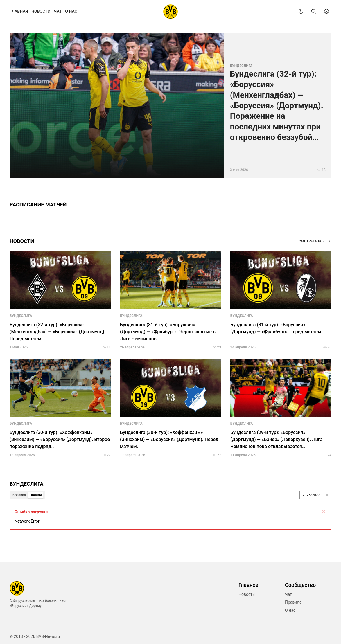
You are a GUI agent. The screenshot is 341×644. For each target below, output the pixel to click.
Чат (288, 594)
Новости (247, 594)
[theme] (301, 11)
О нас (290, 610)
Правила (293, 602)
